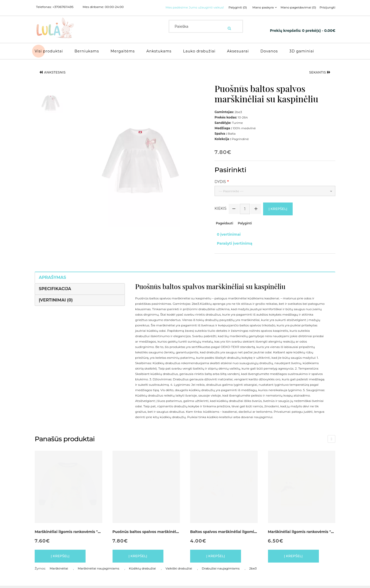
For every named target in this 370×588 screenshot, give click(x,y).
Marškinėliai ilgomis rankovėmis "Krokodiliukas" (313, 531)
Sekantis (316, 78)
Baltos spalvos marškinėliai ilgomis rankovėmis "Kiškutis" (244, 531)
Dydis (220, 186)
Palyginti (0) (177, 14)
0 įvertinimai (226, 240)
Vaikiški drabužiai (179, 571)
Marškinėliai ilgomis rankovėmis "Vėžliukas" (76, 531)
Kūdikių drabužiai (142, 571)
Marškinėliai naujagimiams (99, 571)
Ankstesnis (57, 78)
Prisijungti (270, 14)
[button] (51, 106)
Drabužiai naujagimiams (221, 571)
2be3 (253, 571)
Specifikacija (55, 288)
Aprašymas (52, 277)
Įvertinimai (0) (56, 300)
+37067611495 (63, 7)
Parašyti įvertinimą (232, 245)
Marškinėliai (59, 571)
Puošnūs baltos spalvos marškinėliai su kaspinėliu (159, 531)
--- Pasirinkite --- (231, 195)
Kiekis (220, 214)
